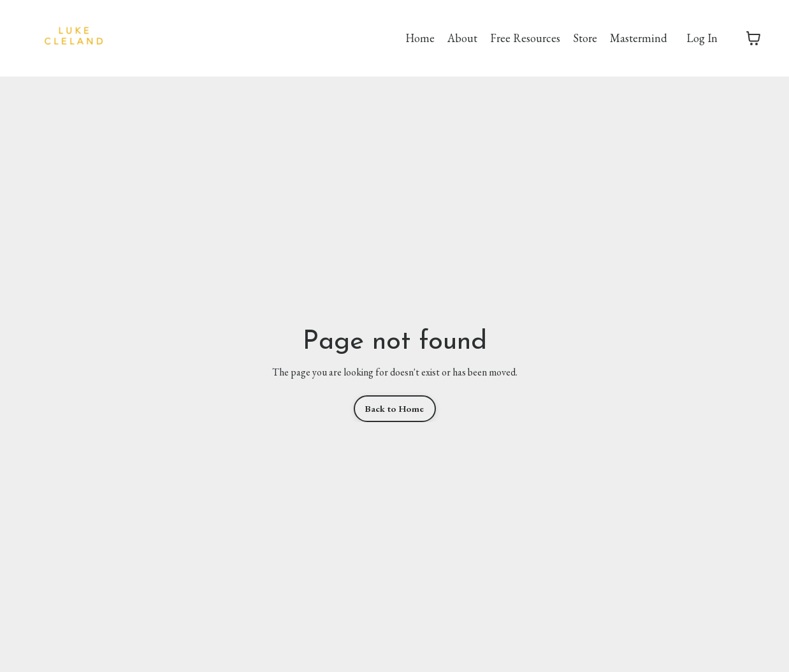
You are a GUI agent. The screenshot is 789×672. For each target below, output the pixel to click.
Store (585, 38)
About (462, 38)
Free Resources (525, 38)
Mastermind (639, 38)
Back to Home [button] (395, 408)
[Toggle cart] (753, 38)
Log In (702, 38)
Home (420, 38)
